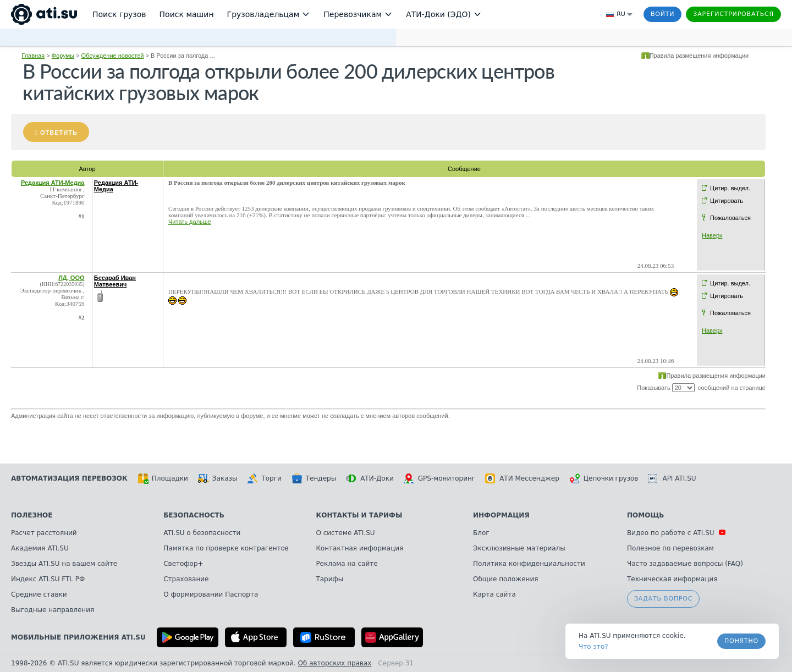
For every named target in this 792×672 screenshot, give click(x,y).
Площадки (163, 478)
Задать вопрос (663, 599)
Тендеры (314, 478)
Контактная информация (359, 548)
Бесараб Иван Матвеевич (115, 281)
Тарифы (329, 579)
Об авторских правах (335, 663)
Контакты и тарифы (359, 515)
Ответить (59, 133)
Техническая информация (672, 579)
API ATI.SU (672, 478)
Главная (33, 56)
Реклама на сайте (346, 564)
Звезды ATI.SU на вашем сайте (64, 564)
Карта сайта (494, 594)
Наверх (712, 235)
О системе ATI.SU (345, 533)
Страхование (186, 579)
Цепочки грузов (604, 478)
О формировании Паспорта (211, 594)
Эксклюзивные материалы (519, 548)
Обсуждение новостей (113, 56)
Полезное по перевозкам (670, 548)
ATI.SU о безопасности (202, 533)
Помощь (645, 515)
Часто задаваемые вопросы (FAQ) (685, 564)
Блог (481, 533)
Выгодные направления (53, 610)
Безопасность (194, 515)
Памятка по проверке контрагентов (226, 548)
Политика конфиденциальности (529, 564)
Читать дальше (190, 222)
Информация (501, 515)
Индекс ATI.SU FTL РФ (48, 579)
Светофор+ (183, 564)
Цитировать (727, 201)
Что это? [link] (593, 647)
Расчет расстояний (44, 533)
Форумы (63, 56)
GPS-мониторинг (439, 478)
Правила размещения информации (699, 56)
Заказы (218, 478)
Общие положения (505, 579)
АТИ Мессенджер (522, 478)
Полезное (32, 515)
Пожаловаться (730, 218)
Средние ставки (39, 594)
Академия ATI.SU (40, 548)
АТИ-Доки (370, 478)
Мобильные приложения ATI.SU (78, 637)
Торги (264, 478)
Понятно (741, 641)
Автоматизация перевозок (69, 478)
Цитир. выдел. (730, 188)
